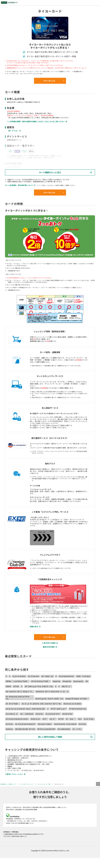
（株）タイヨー (13, 131)
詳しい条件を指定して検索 (50, 737)
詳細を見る (34, 627)
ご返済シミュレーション (14, 774)
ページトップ (98, 784)
